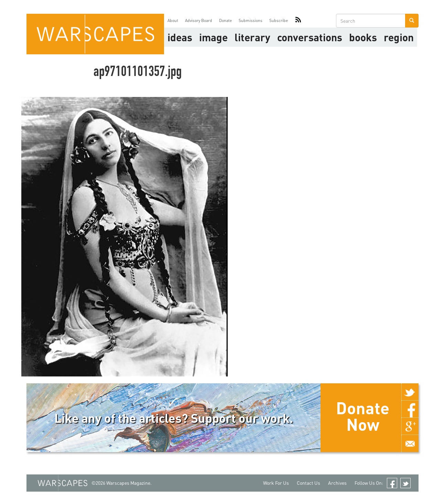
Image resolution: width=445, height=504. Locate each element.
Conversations (310, 37)
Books (363, 37)
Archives (337, 483)
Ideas (180, 37)
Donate (225, 20)
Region (399, 37)
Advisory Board (199, 20)
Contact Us (308, 483)
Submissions (251, 20)
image (213, 37)
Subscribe (279, 20)
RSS (298, 21)
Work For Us (276, 483)
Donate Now (363, 416)
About (173, 20)
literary (252, 37)
